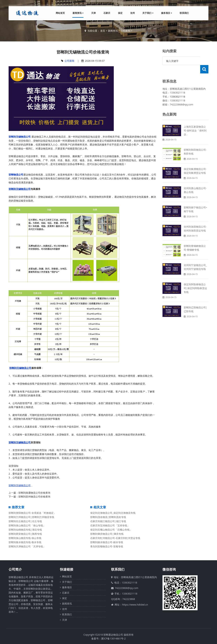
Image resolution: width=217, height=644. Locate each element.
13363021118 (178, 88)
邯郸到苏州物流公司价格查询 (34, 497)
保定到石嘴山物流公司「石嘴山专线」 (111, 530)
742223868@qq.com (127, 588)
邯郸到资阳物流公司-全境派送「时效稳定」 (32, 513)
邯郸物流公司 (16, 175)
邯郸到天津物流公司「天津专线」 (27, 546)
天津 (93, 13)
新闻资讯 (78, 13)
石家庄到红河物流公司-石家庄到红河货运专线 (115, 538)
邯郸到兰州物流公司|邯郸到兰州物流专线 (31, 517)
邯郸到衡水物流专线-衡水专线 (25, 542)
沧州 (132, 13)
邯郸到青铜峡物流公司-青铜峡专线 (195, 239)
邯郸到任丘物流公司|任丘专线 (25, 521)
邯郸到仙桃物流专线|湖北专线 (25, 530)
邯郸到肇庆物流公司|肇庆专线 (107, 534)
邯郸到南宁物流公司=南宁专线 (195, 201)
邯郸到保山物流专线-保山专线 (25, 538)
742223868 (129, 599)
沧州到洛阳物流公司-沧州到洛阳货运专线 (195, 220)
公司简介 (15, 569)
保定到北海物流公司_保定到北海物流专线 (113, 513)
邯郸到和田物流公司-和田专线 (195, 143)
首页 (103, 31)
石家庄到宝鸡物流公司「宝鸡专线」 (110, 525)
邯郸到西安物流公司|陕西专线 (25, 534)
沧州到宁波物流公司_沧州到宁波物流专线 (195, 259)
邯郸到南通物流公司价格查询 (34, 493)
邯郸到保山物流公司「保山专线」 (27, 525)
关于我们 (148, 13)
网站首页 (60, 13)
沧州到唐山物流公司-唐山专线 (195, 182)
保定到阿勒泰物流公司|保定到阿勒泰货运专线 (195, 280)
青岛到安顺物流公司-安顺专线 (107, 546)
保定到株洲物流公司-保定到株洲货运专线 (195, 162)
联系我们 (184, 13)
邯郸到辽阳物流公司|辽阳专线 (195, 301)
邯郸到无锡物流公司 (20, 137)
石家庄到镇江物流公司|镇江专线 (108, 521)
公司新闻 (125, 31)
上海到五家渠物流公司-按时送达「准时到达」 (195, 122)
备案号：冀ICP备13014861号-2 (108, 638)
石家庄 (107, 13)
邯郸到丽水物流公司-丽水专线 (107, 542)
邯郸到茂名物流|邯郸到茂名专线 (108, 517)
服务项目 (167, 13)
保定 (120, 13)
